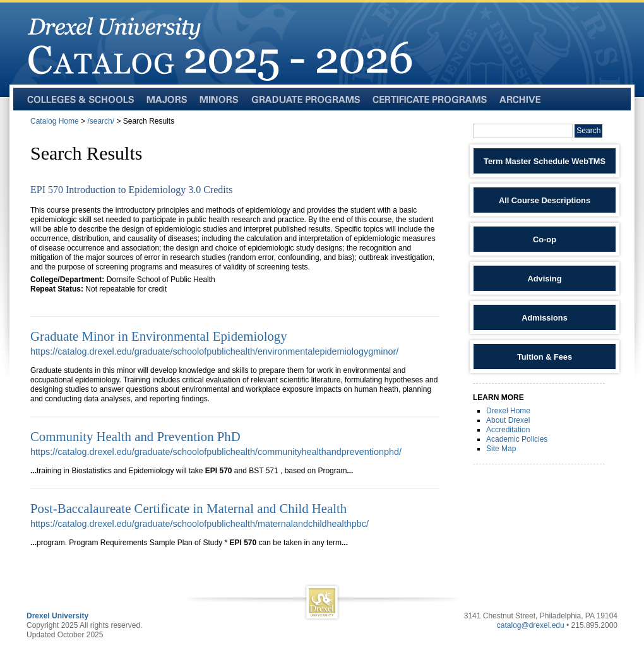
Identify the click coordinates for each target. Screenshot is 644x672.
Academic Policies (517, 439)
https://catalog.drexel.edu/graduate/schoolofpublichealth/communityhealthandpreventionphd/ (216, 452)
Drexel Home (508, 411)
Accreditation (508, 430)
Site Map (501, 449)
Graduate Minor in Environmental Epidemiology (159, 336)
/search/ (101, 121)
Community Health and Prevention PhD (135, 436)
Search (588, 131)
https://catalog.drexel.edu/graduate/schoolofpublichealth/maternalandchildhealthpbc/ (200, 524)
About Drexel (508, 420)
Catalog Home (55, 121)
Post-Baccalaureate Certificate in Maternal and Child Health (188, 508)
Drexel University (57, 616)
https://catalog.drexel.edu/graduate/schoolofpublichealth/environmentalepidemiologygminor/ (214, 351)
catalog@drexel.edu (531, 625)
